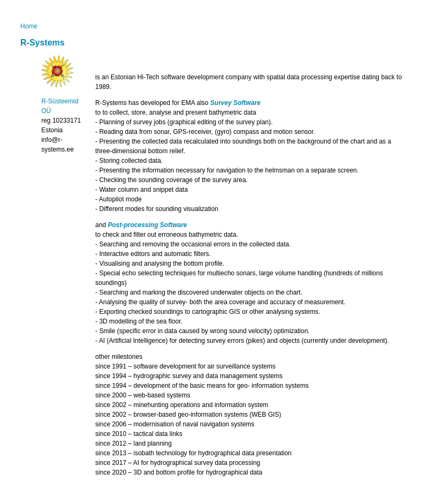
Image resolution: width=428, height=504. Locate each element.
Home (29, 26)
